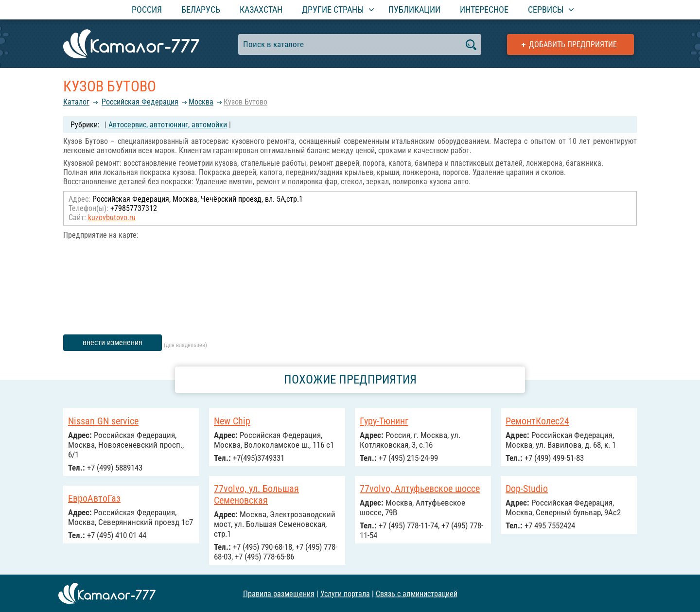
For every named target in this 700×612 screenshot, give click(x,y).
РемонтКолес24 (537, 421)
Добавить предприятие (573, 44)
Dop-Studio (527, 489)
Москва (201, 102)
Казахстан (261, 9)
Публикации (414, 9)
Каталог (76, 102)
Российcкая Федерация (140, 102)
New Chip (232, 421)
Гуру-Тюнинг (384, 421)
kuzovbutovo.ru (112, 218)
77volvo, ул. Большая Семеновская (256, 494)
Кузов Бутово (245, 102)
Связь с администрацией (417, 593)
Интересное (484, 9)
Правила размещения (279, 593)
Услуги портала (345, 593)
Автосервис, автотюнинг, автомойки (168, 125)
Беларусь (201, 9)
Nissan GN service (103, 421)
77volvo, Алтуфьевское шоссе (420, 489)
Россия (147, 9)
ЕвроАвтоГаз (94, 498)
